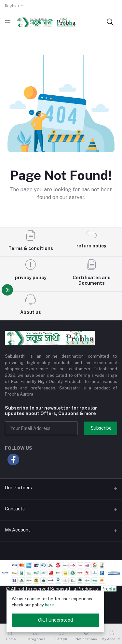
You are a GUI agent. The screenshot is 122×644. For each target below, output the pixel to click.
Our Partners (18, 488)
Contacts (15, 509)
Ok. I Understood (55, 620)
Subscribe (101, 428)
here (49, 605)
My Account (18, 530)
